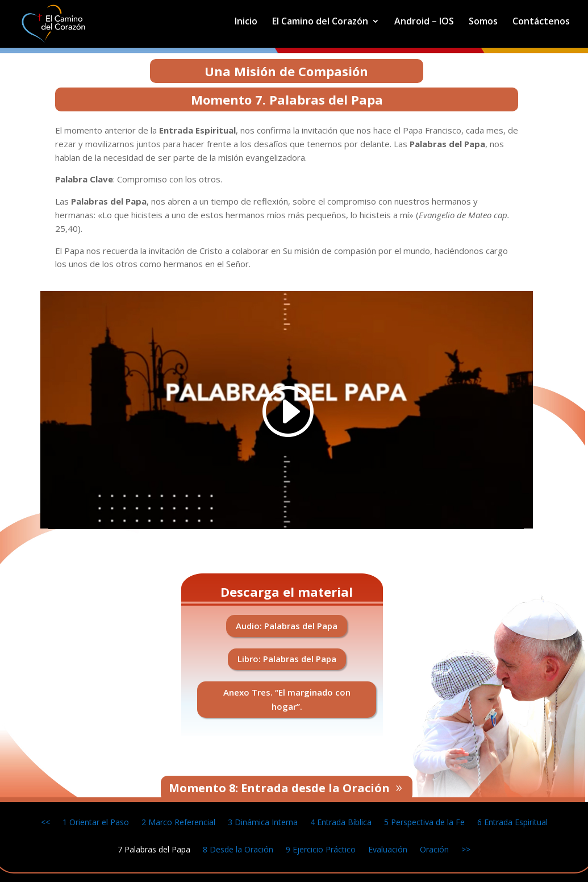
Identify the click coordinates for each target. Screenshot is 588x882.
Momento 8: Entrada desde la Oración (279, 788)
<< (45, 821)
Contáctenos (541, 22)
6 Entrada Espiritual (512, 821)
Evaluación (388, 849)
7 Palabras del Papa (154, 849)
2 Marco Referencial (178, 821)
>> (466, 849)
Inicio (246, 22)
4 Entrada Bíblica (341, 821)
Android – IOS (424, 22)
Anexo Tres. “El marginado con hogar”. (287, 700)
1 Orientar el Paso (96, 821)
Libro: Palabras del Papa (287, 659)
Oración (434, 849)
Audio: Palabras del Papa (287, 626)
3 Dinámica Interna (263, 821)
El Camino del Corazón (320, 22)
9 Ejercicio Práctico (321, 849)
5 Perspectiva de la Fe (424, 821)
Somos (483, 22)
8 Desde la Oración (238, 849)
